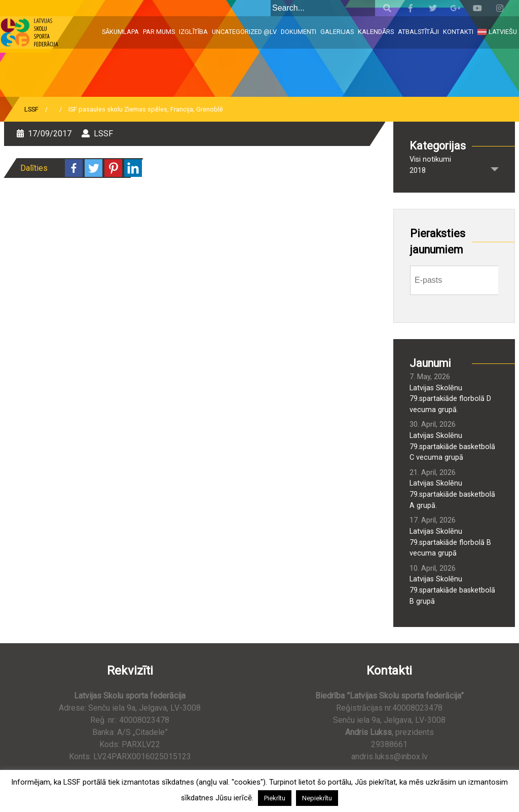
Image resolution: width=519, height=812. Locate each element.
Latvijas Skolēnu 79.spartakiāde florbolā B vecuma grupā (450, 542)
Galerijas (337, 32)
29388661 (389, 744)
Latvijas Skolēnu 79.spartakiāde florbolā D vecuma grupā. (450, 399)
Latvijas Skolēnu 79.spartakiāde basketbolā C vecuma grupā (452, 447)
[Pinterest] (113, 168)
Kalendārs (376, 32)
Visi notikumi (430, 159)
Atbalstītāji (418, 32)
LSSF (31, 109)
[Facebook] (74, 168)
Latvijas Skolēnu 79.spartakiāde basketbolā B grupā (452, 590)
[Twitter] (94, 168)
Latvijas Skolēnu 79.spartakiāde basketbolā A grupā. (452, 494)
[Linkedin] (133, 168)
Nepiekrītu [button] (317, 798)
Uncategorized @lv (244, 32)
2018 (418, 171)
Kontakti (458, 32)
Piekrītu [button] (275, 798)
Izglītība (193, 32)
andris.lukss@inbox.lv (390, 756)
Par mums (159, 32)
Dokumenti (299, 32)
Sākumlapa (120, 32)
